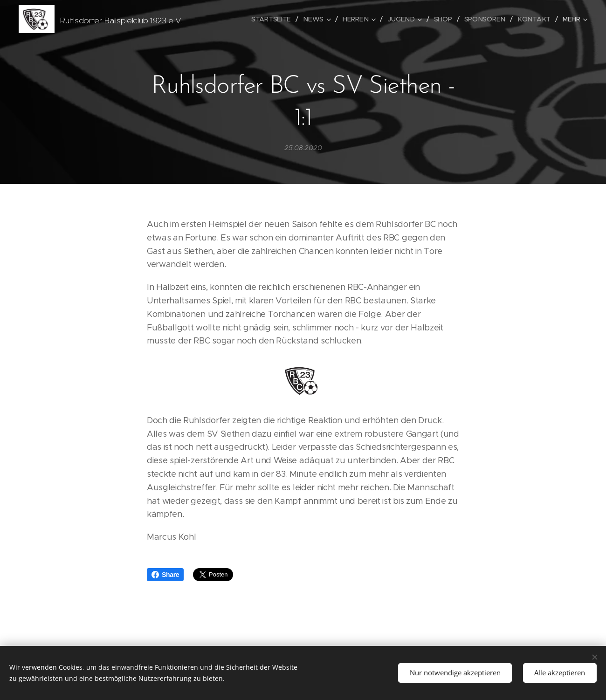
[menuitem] (277, 19)
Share (165, 575)
